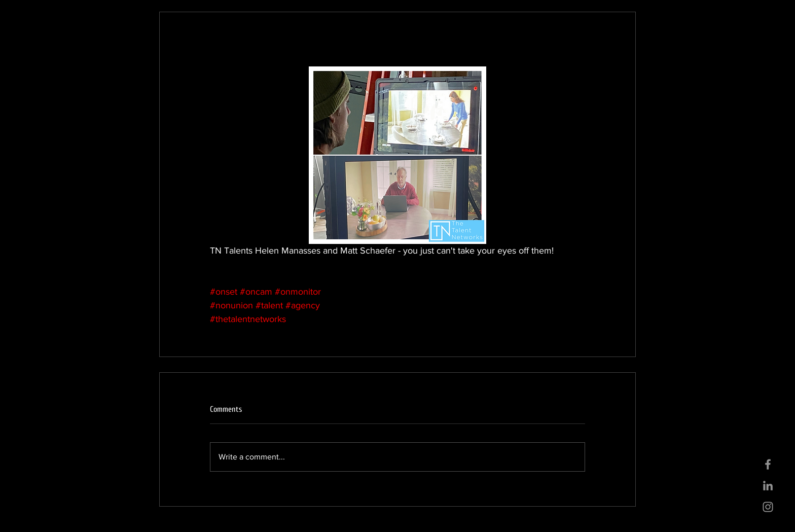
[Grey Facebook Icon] (768, 464)
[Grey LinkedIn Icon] (768, 486)
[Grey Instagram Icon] (768, 507)
